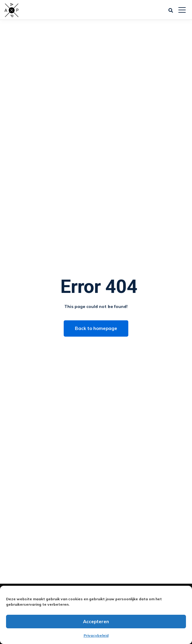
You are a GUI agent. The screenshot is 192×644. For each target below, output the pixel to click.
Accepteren (96, 622)
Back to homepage (96, 328)
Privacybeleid (96, 635)
